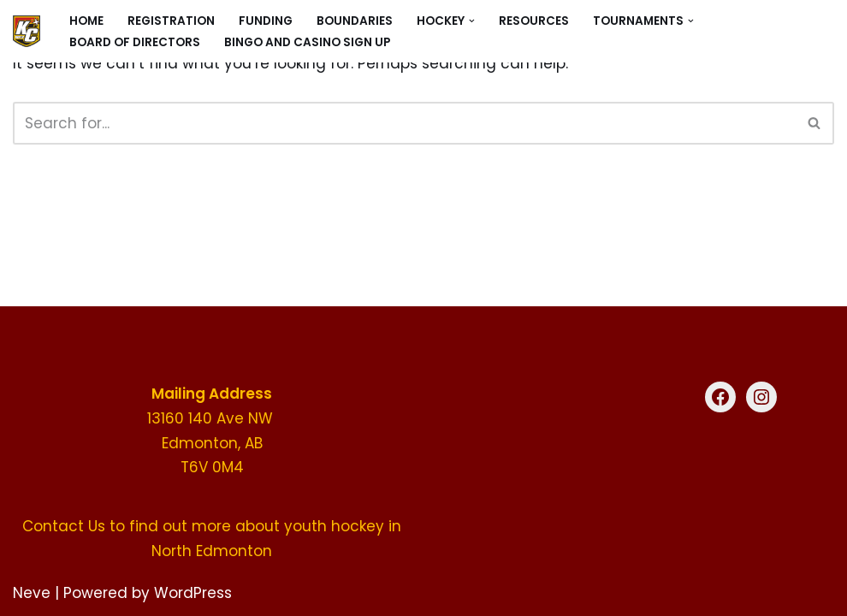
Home (86, 21)
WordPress (193, 593)
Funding (266, 21)
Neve (32, 593)
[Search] (404, 123)
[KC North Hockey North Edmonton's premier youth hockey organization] (27, 31)
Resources (534, 21)
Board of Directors (135, 42)
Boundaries (355, 21)
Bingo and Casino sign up (307, 42)
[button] (472, 21)
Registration (171, 21)
